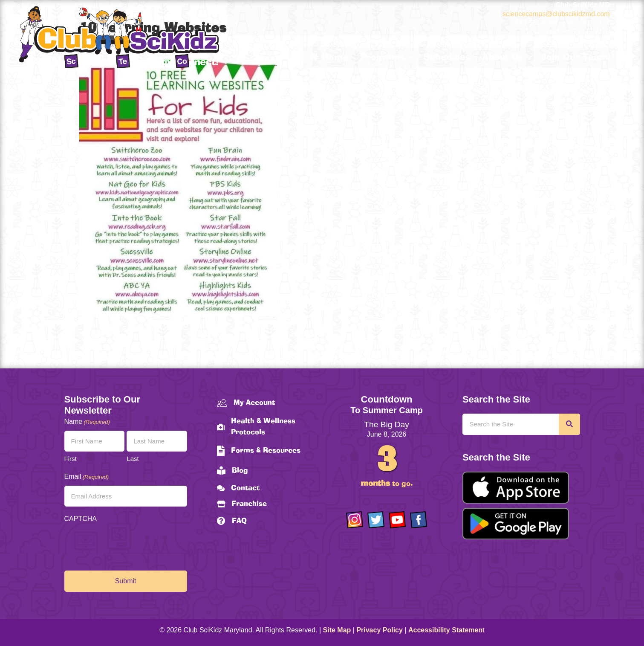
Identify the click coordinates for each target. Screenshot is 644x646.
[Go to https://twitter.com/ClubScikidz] (376, 520)
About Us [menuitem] (503, 58)
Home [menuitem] (329, 58)
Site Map (337, 630)
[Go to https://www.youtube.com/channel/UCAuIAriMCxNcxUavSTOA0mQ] (397, 520)
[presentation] (129, 545)
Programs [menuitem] (383, 58)
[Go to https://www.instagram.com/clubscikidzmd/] (355, 520)
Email (87, 477)
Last (133, 459)
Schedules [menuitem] (447, 58)
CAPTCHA (81, 519)
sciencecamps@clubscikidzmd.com (556, 14)
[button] (411, 58)
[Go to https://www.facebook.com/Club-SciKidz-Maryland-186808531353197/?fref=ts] (419, 520)
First (71, 459)
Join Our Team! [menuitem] (576, 58)
